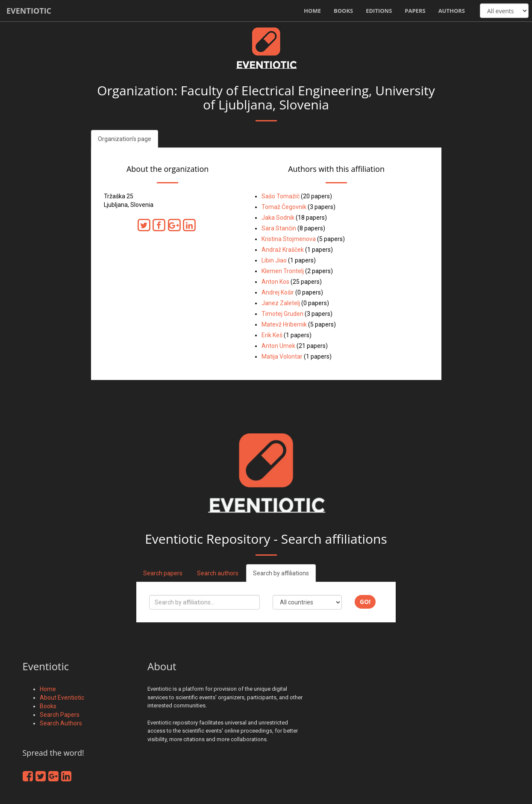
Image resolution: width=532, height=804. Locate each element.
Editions (379, 11)
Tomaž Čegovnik (284, 207)
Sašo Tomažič (281, 196)
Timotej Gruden (282, 314)
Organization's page (125, 139)
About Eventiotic (62, 698)
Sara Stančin (279, 228)
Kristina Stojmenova (289, 239)
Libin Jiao (274, 260)
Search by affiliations (281, 573)
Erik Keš (272, 335)
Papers (415, 11)
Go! (365, 602)
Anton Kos (275, 282)
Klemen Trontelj (283, 271)
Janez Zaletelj (281, 303)
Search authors (218, 573)
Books (343, 11)
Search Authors (61, 723)
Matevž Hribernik (284, 324)
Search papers (163, 573)
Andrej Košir (278, 292)
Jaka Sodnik (278, 218)
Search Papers (60, 715)
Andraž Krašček (283, 250)
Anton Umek (278, 346)
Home (312, 11)
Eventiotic (29, 11)
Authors (452, 11)
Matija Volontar (282, 356)
